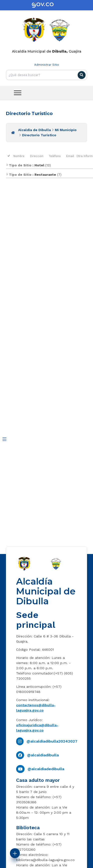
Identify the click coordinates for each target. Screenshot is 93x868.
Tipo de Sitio (19, 165)
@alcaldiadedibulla (46, 769)
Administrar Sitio (47, 65)
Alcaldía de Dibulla (34, 130)
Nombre (19, 156)
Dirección (37, 156)
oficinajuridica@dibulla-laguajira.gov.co (37, 728)
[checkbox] (9, 156)
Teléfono (55, 156)
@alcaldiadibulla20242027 (52, 741)
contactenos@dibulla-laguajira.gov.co (36, 708)
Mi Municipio (66, 130)
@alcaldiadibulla (43, 755)
